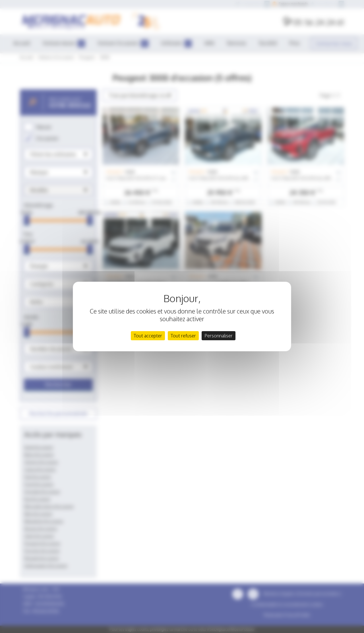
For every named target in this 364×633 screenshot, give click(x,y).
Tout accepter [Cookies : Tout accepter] (148, 336)
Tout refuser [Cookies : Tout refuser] (183, 336)
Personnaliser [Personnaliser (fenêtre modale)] (219, 336)
